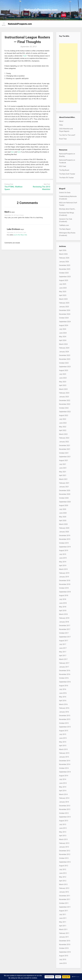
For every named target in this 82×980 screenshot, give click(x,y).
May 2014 (63, 787)
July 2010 (63, 959)
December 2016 (65, 671)
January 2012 (64, 892)
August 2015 (64, 731)
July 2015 (63, 734)
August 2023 (64, 370)
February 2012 (64, 888)
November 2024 (65, 314)
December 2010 (65, 941)
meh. (25, 56)
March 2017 (63, 659)
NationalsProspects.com (41, 10)
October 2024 (64, 318)
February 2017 (64, 663)
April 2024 (63, 340)
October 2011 (64, 903)
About (61, 121)
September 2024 (65, 322)
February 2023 (64, 393)
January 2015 (64, 757)
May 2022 (63, 427)
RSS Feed (62, 166)
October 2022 (64, 408)
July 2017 (63, 644)
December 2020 (65, 490)
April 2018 (63, 611)
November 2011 (65, 899)
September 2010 (65, 952)
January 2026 (64, 262)
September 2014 (65, 772)
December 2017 (65, 626)
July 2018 (63, 599)
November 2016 (65, 674)
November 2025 (65, 269)
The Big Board (64, 170)
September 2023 (65, 367)
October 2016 (64, 678)
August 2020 (64, 505)
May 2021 (63, 472)
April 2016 (63, 701)
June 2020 (63, 513)
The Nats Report (65, 229)
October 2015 (64, 723)
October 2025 (64, 273)
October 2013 (64, 813)
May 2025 (63, 292)
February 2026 (64, 258)
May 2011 (63, 922)
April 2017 (63, 656)
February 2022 (64, 438)
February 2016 (64, 708)
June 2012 (63, 873)
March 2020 (63, 524)
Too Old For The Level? (67, 135)
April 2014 (63, 791)
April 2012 (63, 881)
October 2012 (64, 858)
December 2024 (65, 310)
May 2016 (63, 697)
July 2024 (63, 329)
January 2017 (64, 667)
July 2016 (63, 689)
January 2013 (64, 847)
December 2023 (65, 355)
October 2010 (64, 948)
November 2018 (65, 584)
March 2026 (63, 254)
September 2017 (65, 637)
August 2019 (64, 550)
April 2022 (63, 430)
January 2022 (64, 442)
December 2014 (65, 761)
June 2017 (63, 648)
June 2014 (63, 783)
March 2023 (63, 389)
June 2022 (63, 423)
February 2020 (64, 528)
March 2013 (63, 839)
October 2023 (64, 363)
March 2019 (63, 569)
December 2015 (65, 716)
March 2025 (63, 299)
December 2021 (65, 445)
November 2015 (65, 719)
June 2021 (63, 468)
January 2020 (64, 532)
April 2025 (63, 295)
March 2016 (63, 704)
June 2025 (63, 288)
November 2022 (65, 404)
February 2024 (64, 348)
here (12, 152)
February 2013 (64, 843)
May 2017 (63, 652)
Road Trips (63, 139)
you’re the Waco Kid (20, 235)
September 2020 (65, 502)
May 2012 (63, 877)
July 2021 (63, 464)
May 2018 (63, 607)
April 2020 (63, 521)
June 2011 (63, 918)
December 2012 (65, 851)
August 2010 (64, 956)
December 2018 (65, 581)
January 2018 (64, 622)
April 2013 (63, 836)
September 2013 (65, 817)
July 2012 (63, 869)
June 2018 (63, 603)
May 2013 (63, 832)
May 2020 (63, 517)
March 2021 (63, 479)
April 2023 (63, 385)
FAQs (61, 125)
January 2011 (64, 937)
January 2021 (64, 487)
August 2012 (64, 866)
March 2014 (63, 794)
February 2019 (64, 573)
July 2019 (63, 554)
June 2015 (63, 738)
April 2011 (63, 926)
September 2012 (65, 862)
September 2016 (65, 682)
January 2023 (64, 397)
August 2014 (64, 776)
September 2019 (65, 547)
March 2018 (63, 614)
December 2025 (65, 265)
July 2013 (63, 824)
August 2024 (64, 325)
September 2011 (65, 907)
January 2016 (64, 712)
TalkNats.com (64, 225)
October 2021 (64, 453)
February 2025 (64, 303)
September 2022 (65, 412)
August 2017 (64, 641)
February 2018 (64, 618)
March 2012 (63, 884)
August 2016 (64, 686)
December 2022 (65, 400)
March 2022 (63, 434)
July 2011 (63, 914)
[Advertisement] (68, 73)
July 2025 (63, 284)
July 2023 (63, 374)
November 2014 (65, 764)
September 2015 (65, 727)
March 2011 (63, 929)
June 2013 (63, 828)
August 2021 (64, 460)
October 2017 (64, 633)
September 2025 (65, 277)
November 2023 (65, 359)
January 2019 (64, 577)
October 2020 (64, 498)
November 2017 (65, 629)
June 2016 (63, 693)
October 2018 (64, 588)
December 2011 (65, 896)
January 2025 (64, 307)
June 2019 (63, 558)
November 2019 (65, 539)
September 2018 (65, 592)
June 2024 (63, 333)
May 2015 (63, 742)
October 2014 (64, 768)
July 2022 (63, 419)
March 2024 (63, 344)
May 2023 (63, 382)
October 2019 (64, 543)
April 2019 (63, 566)
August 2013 (64, 821)
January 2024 (64, 352)
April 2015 (63, 746)
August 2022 (64, 415)
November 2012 (65, 854)
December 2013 (65, 806)
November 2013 (65, 809)
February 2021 (64, 483)
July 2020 (63, 509)
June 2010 (63, 963)
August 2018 (64, 595)
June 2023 (63, 378)
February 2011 (64, 933)
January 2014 (64, 802)
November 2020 (65, 494)
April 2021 (63, 475)
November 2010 (65, 945)
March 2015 (63, 749)
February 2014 (64, 798)
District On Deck (65, 193)
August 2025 (64, 280)
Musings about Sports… (67, 209)
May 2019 (63, 562)
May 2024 (63, 337)
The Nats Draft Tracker (67, 174)
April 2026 (63, 250)
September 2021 (65, 457)
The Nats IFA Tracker (66, 178)
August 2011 (64, 911)
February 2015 (64, 753)
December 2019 (65, 536)
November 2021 (65, 449)
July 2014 (63, 779)
